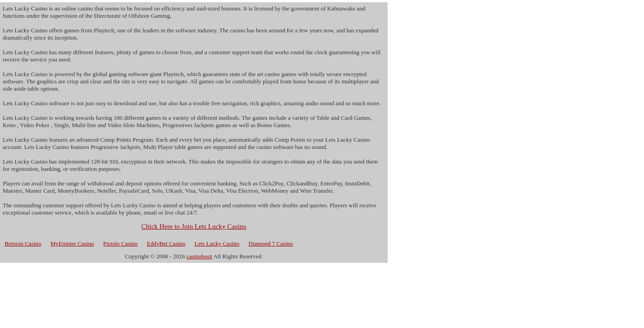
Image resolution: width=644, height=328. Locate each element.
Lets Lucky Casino (217, 243)
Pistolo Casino (120, 243)
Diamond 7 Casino (271, 243)
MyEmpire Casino (73, 243)
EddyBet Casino (166, 243)
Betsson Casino (23, 243)
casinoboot (199, 256)
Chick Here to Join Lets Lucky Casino (194, 226)
